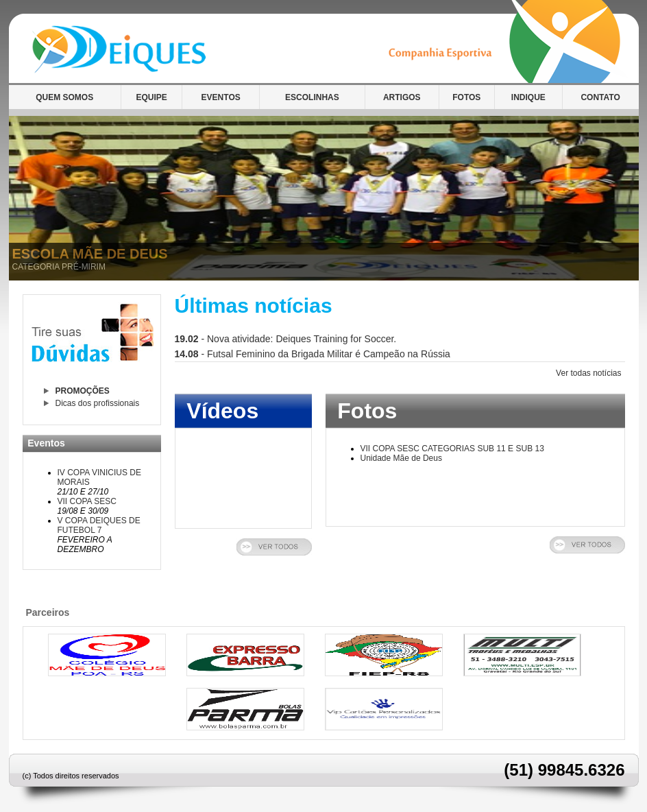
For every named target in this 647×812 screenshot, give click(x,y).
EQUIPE (151, 97)
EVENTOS (221, 97)
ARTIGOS (402, 97)
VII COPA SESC (87, 501)
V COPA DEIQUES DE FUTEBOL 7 (99, 525)
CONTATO (600, 97)
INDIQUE (528, 97)
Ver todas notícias (588, 373)
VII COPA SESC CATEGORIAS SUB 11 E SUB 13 (452, 449)
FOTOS (466, 97)
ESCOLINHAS (312, 97)
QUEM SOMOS (64, 97)
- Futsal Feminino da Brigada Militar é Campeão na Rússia (313, 354)
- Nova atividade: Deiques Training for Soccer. (286, 339)
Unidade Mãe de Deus (401, 458)
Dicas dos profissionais (98, 403)
